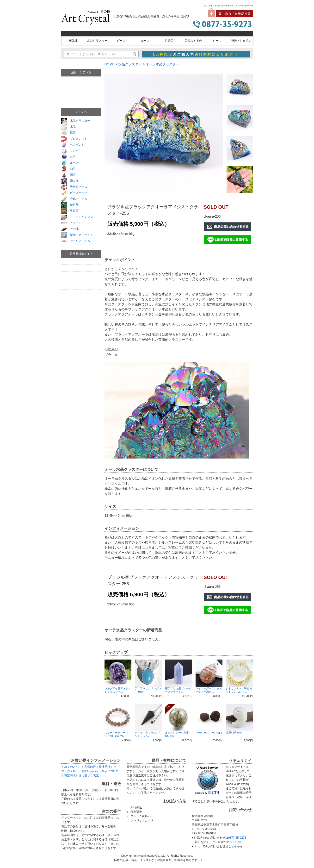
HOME (73, 41)
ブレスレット (74, 139)
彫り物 (70, 181)
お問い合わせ (90, 771)
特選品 (169, 41)
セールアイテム (76, 241)
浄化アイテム (74, 199)
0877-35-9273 (237, 838)
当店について (110, 771)
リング (70, 151)
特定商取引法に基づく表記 (81, 775)
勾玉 (68, 169)
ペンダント (73, 145)
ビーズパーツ (74, 193)
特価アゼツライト (77, 235)
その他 (70, 229)
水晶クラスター (97, 41)
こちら (233, 846)
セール (217, 41)
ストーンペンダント (79, 217)
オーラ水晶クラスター (162, 64)
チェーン (71, 223)
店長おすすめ (193, 41)
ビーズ (121, 41)
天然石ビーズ (74, 187)
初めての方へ (70, 767)
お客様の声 (89, 767)
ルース (145, 41)
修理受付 (105, 767)
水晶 (68, 127)
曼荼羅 (70, 211)
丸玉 (68, 157)
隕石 (68, 175)
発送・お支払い (241, 41)
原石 (68, 133)
